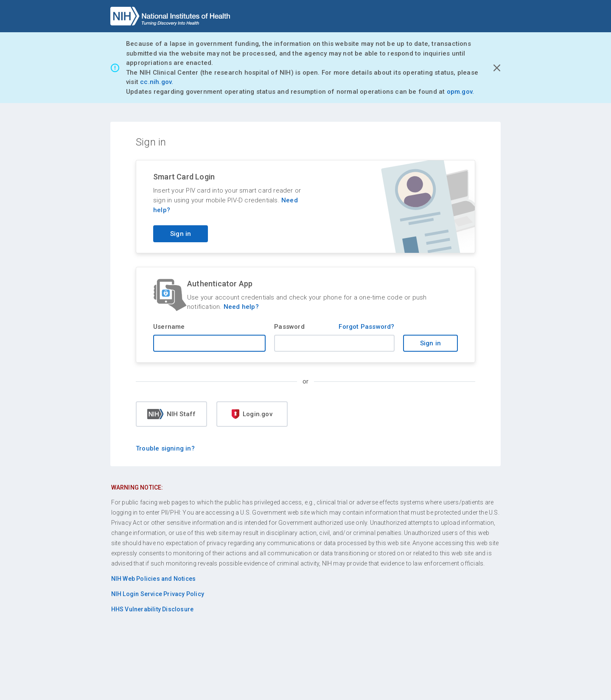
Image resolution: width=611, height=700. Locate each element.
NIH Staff (172, 414)
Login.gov (252, 414)
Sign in (430, 343)
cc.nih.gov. (157, 82)
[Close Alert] (497, 68)
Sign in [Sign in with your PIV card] (181, 234)
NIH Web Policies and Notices (154, 579)
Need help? (241, 307)
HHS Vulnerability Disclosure (153, 609)
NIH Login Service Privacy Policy (158, 594)
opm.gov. (461, 92)
